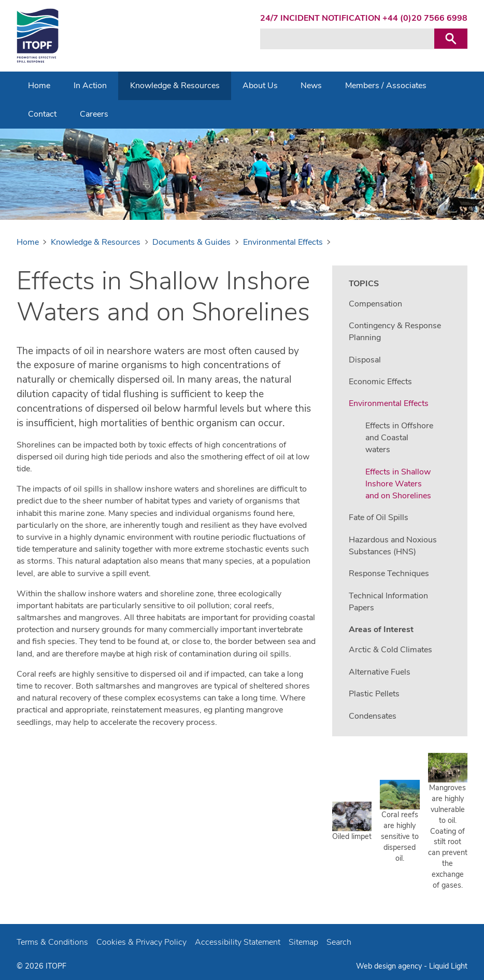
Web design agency (390, 966)
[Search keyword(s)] (347, 39)
